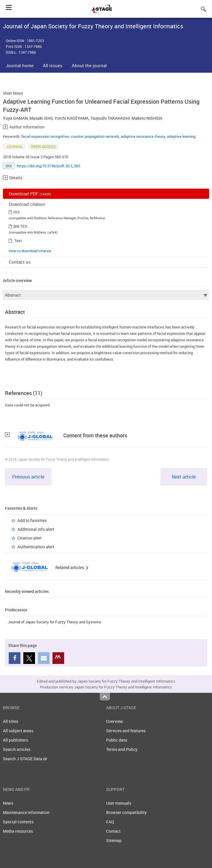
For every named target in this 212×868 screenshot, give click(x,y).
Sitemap (114, 840)
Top (105, 697)
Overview (115, 721)
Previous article (28, 477)
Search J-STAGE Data (25, 759)
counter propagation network (95, 136)
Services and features (126, 731)
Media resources (18, 831)
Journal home (20, 65)
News (8, 803)
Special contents (18, 822)
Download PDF (30, 194)
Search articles (17, 749)
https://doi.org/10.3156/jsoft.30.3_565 (49, 166)
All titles (10, 721)
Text (18, 241)
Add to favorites (32, 520)
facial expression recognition (45, 136)
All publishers (15, 740)
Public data (117, 740)
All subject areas (18, 731)
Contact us (20, 262)
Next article (184, 477)
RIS (16, 212)
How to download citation (30, 251)
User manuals (119, 803)
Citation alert (30, 538)
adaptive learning (181, 136)
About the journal (89, 65)
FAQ (110, 822)
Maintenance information (26, 812)
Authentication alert (36, 547)
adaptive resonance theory (143, 136)
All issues (53, 65)
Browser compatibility (126, 812)
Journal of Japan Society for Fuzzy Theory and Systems (55, 622)
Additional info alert (36, 529)
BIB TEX (20, 226)
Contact (113, 831)
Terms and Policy (122, 749)
